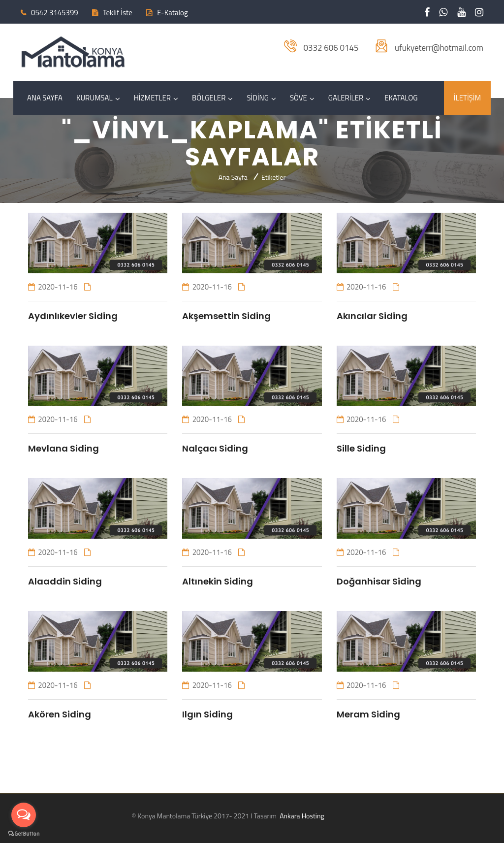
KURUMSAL (94, 98)
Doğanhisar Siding (379, 581)
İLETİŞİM (467, 98)
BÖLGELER (209, 98)
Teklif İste (118, 13)
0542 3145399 (55, 13)
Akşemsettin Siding (226, 316)
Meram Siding (368, 714)
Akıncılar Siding (372, 316)
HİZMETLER (152, 98)
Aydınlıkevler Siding (73, 316)
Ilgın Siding (207, 714)
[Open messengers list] (24, 815)
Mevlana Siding (63, 448)
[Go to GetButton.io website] (24, 833)
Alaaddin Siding (65, 581)
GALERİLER (346, 98)
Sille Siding (361, 448)
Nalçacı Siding (215, 448)
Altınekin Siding (218, 581)
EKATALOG (401, 98)
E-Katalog (172, 13)
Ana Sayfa (233, 177)
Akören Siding (60, 714)
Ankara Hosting (301, 816)
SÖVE (299, 98)
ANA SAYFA (45, 98)
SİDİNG (258, 98)
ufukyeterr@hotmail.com (439, 48)
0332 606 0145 (331, 48)
